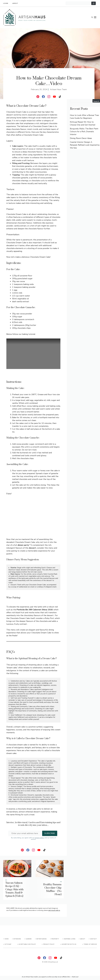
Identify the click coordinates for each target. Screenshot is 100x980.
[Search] (94, 3)
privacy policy (39, 838)
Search (96, 101)
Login (6, 3)
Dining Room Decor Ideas (81, 138)
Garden (29, 939)
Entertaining (42, 939)
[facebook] (43, 97)
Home (7, 939)
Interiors (17, 939)
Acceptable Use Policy (27, 944)
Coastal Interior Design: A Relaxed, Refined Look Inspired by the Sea (85, 145)
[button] (92, 17)
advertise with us (69, 944)
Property (55, 939)
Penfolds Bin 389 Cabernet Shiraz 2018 (35, 610)
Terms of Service (90, 944)
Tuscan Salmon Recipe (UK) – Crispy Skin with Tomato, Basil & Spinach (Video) (14, 889)
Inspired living (70, 939)
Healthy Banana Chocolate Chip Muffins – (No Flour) (52, 889)
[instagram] (49, 97)
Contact (93, 939)
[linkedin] (38, 97)
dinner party (23, 545)
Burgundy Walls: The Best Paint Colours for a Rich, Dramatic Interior (84, 132)
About (15, 3)
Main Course (15, 574)
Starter (13, 568)
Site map (8, 944)
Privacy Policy (49, 944)
